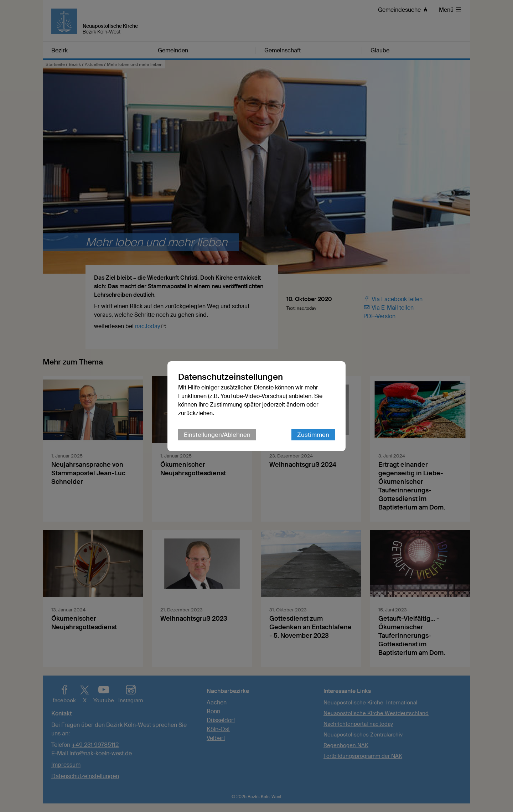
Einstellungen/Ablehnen (217, 435)
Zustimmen (313, 435)
